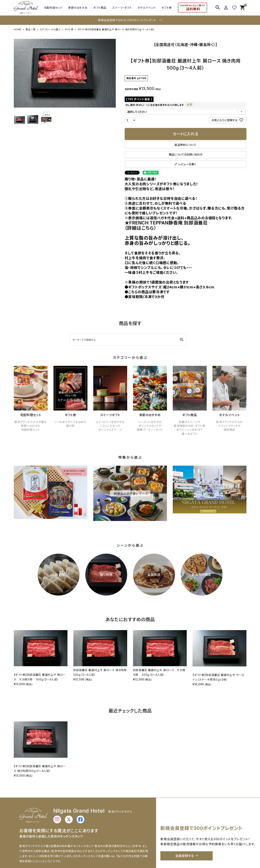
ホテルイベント (147, 8)
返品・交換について (118, 854)
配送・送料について (65, 854)
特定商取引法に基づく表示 (186, 854)
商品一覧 (31, 29)
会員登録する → (187, 815)
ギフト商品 (100, 8)
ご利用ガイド (41, 854)
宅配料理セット (53, 8)
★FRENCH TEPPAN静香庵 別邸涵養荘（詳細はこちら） (55, 183)
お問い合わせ (157, 854)
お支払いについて (92, 854)
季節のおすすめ (78, 8)
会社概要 (139, 854)
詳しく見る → (139, 830)
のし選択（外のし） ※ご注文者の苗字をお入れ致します (168, 105)
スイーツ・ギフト (122, 8)
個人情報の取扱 (217, 854)
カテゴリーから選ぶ (50, 29)
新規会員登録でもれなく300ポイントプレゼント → (130, 20)
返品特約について (190, 145)
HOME (18, 29)
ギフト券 (167, 8)
